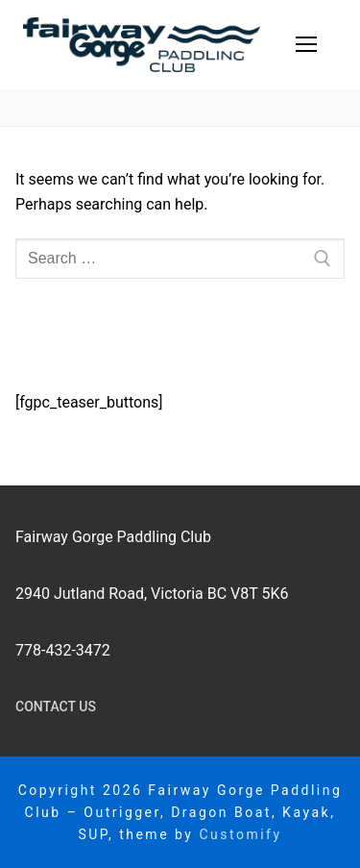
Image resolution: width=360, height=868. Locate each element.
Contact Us (56, 707)
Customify (240, 834)
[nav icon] (306, 45)
